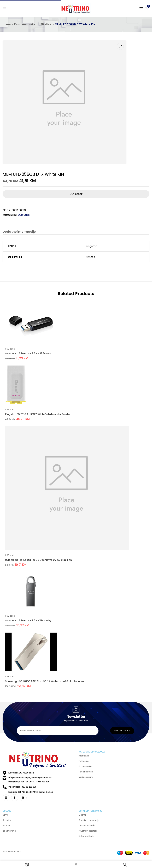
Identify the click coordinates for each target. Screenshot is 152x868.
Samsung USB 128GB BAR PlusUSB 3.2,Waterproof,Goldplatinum (44, 681)
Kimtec (90, 257)
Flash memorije (25, 24)
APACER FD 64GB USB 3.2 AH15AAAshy (28, 621)
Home (7, 24)
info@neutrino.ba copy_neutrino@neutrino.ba (30, 778)
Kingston (92, 246)
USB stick (45, 24)
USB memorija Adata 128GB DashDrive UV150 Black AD (39, 560)
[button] (146, 8)
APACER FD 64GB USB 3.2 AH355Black (28, 353)
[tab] (19, 232)
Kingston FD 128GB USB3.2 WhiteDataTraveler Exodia (38, 414)
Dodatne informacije (19, 232)
